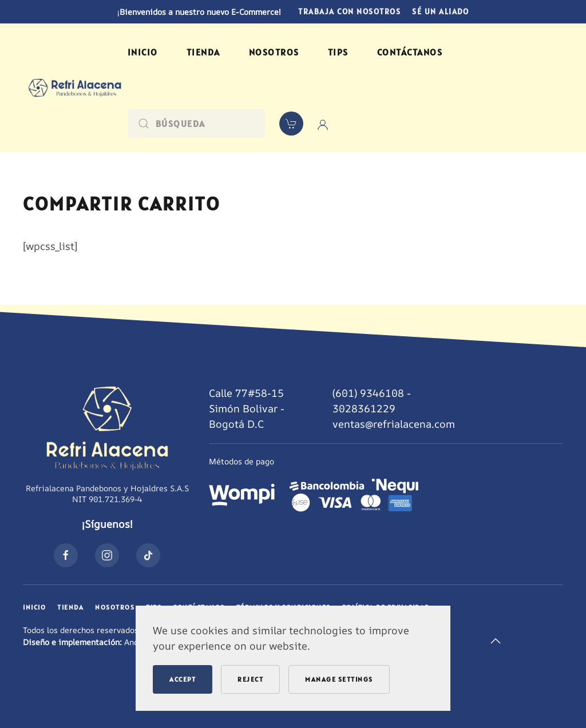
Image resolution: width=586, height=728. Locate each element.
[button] (496, 641)
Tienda (70, 607)
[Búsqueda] (196, 124)
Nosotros (274, 52)
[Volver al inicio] (75, 88)
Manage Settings (339, 679)
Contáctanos (410, 52)
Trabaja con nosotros (349, 11)
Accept (183, 679)
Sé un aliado (440, 11)
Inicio (143, 52)
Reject (250, 679)
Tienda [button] (203, 52)
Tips (338, 52)
